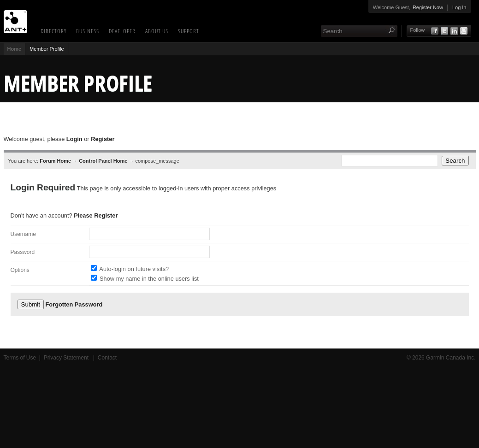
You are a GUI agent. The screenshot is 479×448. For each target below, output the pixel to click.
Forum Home (55, 161)
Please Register (96, 215)
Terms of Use (20, 358)
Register (103, 139)
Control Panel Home (103, 161)
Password (23, 252)
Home (15, 49)
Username (23, 234)
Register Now (428, 7)
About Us (157, 31)
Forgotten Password (74, 304)
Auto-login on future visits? (134, 269)
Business (88, 31)
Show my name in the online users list (149, 279)
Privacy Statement (67, 358)
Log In (459, 7)
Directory (53, 31)
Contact (107, 358)
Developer (122, 31)
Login (74, 139)
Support (189, 31)
